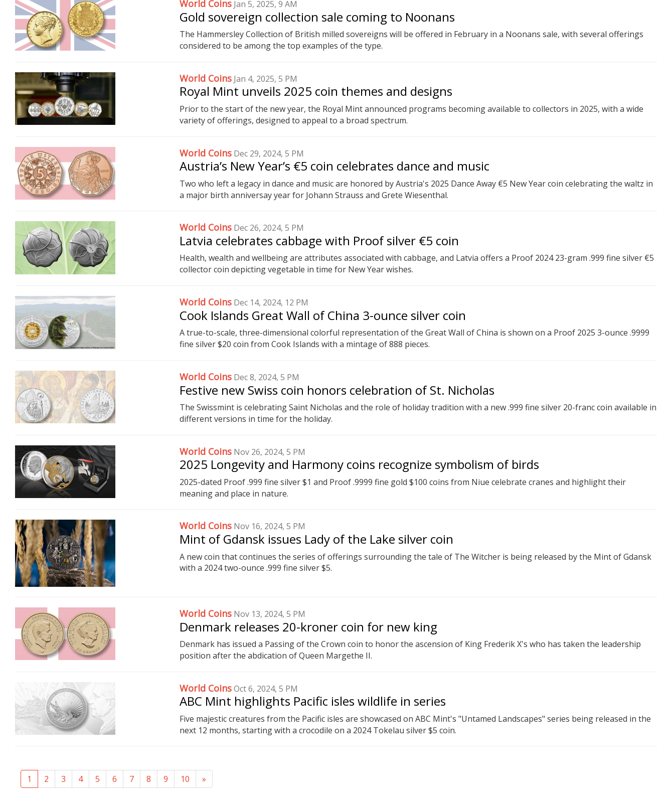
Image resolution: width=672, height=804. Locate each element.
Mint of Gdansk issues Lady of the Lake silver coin (316, 539)
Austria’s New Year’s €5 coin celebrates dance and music (334, 166)
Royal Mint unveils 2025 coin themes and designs (316, 91)
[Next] (204, 779)
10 (185, 779)
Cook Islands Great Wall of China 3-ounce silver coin (323, 315)
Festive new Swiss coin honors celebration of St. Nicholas (337, 390)
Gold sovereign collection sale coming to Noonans (317, 17)
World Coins (206, 78)
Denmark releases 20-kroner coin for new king (308, 627)
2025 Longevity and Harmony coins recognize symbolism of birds (359, 464)
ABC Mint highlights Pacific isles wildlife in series (313, 701)
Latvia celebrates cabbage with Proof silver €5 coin (319, 240)
